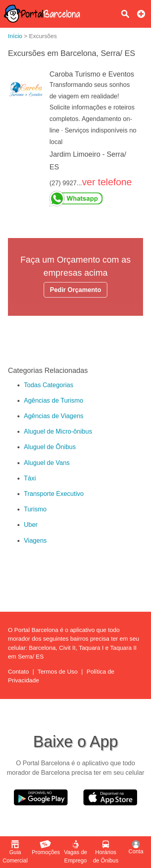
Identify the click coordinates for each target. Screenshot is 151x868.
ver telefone (107, 182)
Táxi (30, 478)
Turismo (35, 509)
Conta (136, 847)
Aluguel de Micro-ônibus (58, 431)
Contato (18, 671)
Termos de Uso (58, 671)
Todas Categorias (49, 385)
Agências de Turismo (53, 400)
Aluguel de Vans (47, 463)
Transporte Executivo (54, 494)
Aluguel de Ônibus (50, 447)
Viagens (35, 541)
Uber (31, 525)
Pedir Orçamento (76, 290)
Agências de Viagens (54, 416)
